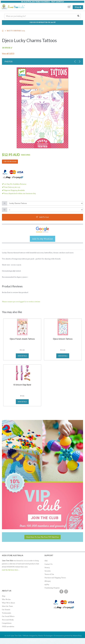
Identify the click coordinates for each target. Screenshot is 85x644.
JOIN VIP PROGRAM (10, 162)
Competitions (7, 623)
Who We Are (6, 599)
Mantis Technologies (45, 636)
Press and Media (8, 620)
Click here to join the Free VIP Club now (42, 537)
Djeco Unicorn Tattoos (63, 339)
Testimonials (6, 613)
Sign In (53, 641)
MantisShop (77, 636)
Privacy (47, 567)
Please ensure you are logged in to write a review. (21, 302)
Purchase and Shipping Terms (55, 578)
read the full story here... (11, 570)
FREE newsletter (8, 626)
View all (8, 54)
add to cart (42, 217)
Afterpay (48, 581)
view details (22, 356)
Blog (4, 596)
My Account (32, 641)
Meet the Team (7, 606)
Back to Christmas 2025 (16, 31)
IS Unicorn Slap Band (22, 385)
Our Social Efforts (8, 616)
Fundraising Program (52, 588)
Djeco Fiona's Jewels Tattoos (22, 339)
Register (43, 641)
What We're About (8, 603)
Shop (79, 7)
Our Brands (6, 610)
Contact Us (48, 564)
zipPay (47, 584)
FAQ (46, 561)
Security (48, 571)
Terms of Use (49, 574)
